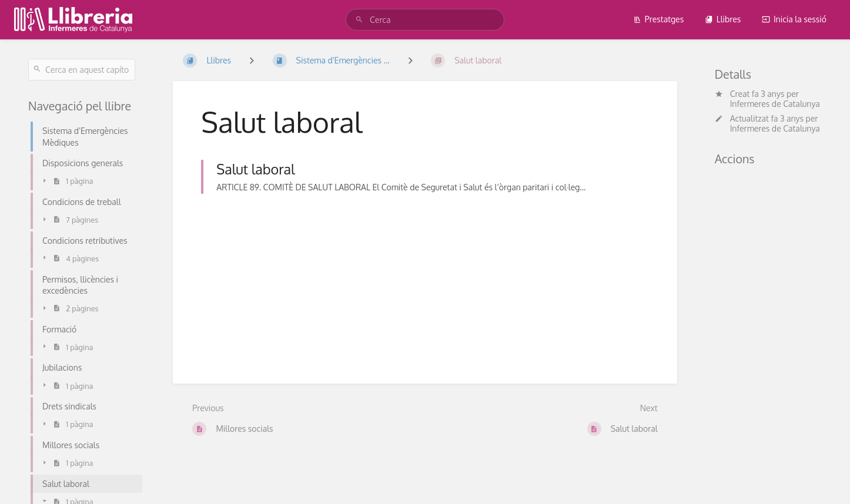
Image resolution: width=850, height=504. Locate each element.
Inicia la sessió (794, 19)
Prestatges (658, 19)
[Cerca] (361, 20)
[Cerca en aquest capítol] (82, 70)
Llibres (723, 19)
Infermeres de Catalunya (775, 104)
